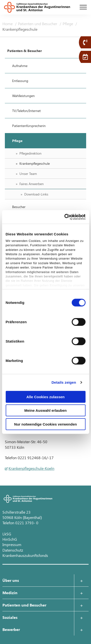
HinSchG (10, 539)
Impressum (12, 544)
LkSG (7, 534)
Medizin (10, 593)
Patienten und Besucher (38, 24)
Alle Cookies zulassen (46, 397)
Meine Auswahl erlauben (45, 410)
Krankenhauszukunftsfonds (25, 555)
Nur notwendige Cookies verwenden (45, 424)
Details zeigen (64, 382)
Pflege (68, 24)
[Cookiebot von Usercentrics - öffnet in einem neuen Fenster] (65, 217)
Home (8, 24)
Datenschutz (13, 550)
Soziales (10, 617)
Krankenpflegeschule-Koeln (31, 468)
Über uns (11, 580)
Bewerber (11, 629)
